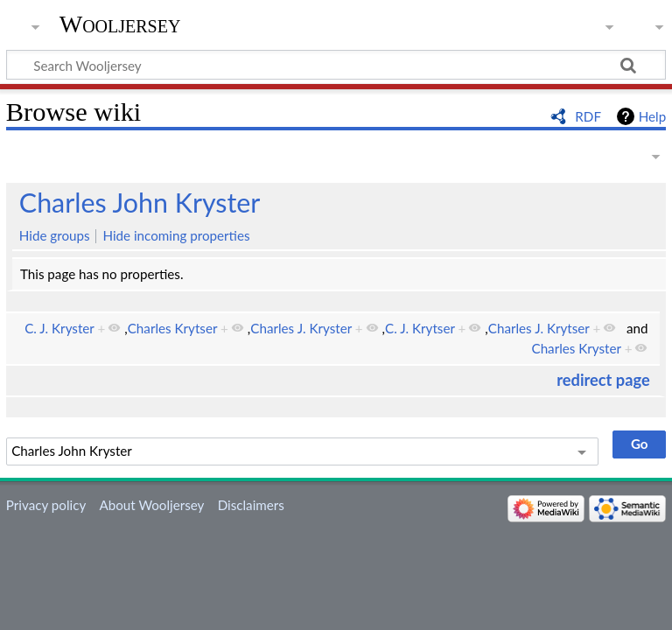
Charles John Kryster (140, 202)
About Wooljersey (151, 505)
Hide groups (55, 235)
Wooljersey (120, 24)
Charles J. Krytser (539, 328)
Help (652, 116)
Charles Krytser (172, 328)
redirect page (603, 380)
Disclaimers (251, 505)
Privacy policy (46, 505)
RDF (588, 116)
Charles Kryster (577, 348)
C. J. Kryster (59, 328)
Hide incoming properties (176, 235)
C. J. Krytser (420, 328)
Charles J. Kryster (301, 328)
